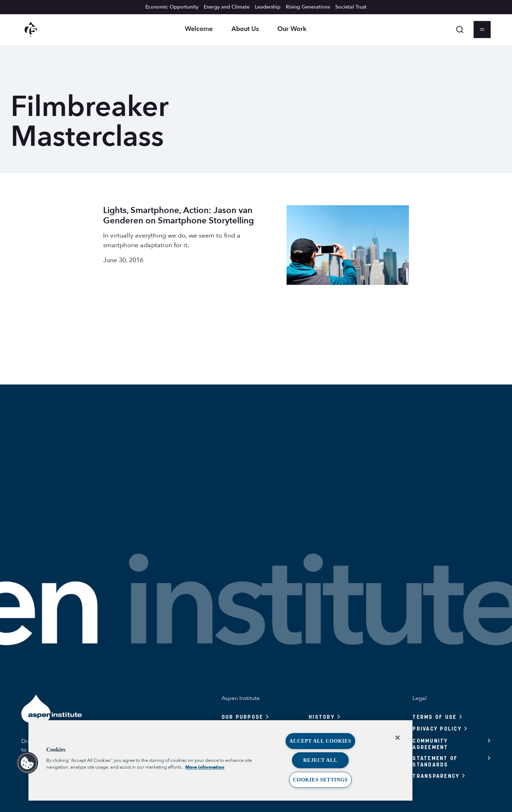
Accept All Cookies (320, 741)
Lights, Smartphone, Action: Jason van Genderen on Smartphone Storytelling (178, 216)
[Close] (398, 738)
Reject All (320, 760)
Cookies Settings (320, 780)
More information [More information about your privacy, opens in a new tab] (205, 767)
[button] (27, 763)
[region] (220, 760)
